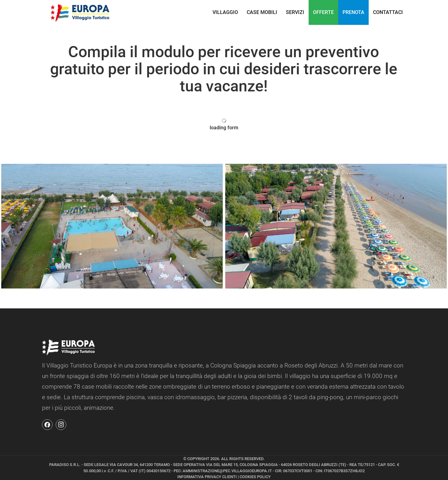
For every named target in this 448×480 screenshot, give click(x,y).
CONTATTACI (388, 12)
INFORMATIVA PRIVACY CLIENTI (207, 477)
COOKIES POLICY (255, 477)
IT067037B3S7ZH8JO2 (344, 471)
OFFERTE (323, 12)
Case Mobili (262, 12)
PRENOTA (353, 12)
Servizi (295, 12)
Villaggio (225, 12)
